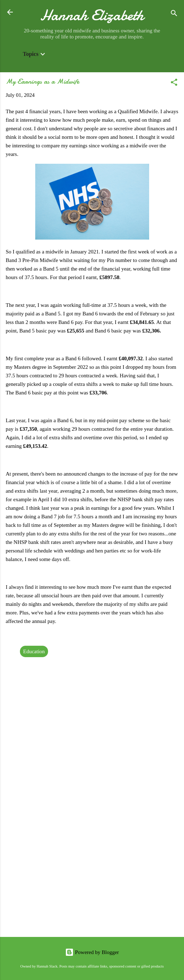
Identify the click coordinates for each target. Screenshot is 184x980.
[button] (174, 83)
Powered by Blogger (92, 952)
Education (34, 651)
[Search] (174, 14)
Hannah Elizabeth (92, 15)
